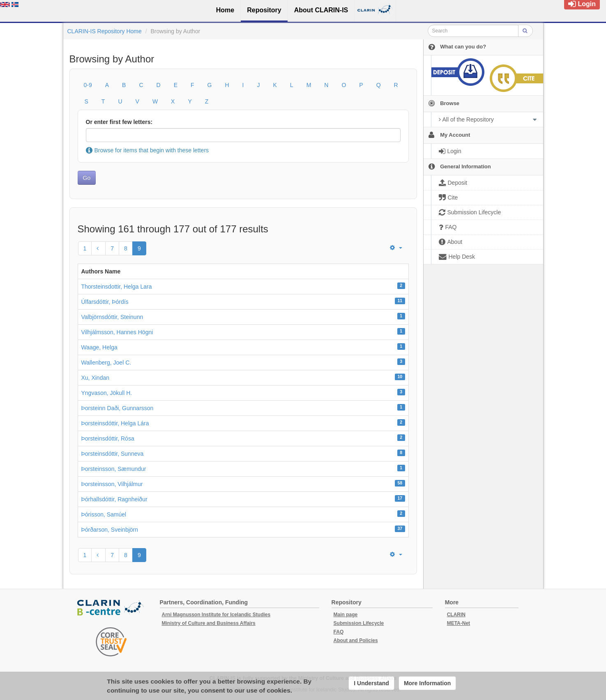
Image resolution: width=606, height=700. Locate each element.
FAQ (339, 632)
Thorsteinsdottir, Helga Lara (117, 287)
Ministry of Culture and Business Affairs (209, 623)
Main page (346, 615)
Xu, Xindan (96, 378)
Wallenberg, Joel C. (106, 363)
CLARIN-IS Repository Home (105, 31)
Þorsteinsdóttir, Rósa (108, 438)
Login (582, 4)
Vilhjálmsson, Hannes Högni (117, 332)
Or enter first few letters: (119, 122)
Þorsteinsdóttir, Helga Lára (115, 423)
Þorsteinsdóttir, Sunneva (113, 454)
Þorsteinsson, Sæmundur (114, 469)
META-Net (459, 623)
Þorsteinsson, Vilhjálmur (112, 484)
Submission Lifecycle (359, 623)
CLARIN (456, 615)
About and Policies (356, 640)
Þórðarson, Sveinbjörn (110, 530)
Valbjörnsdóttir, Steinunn (112, 317)
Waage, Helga (99, 347)
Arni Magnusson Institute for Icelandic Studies (216, 615)
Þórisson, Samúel (104, 514)
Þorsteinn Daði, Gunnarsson (118, 408)
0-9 (88, 85)
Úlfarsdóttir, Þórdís (105, 302)
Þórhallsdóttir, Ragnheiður (114, 499)
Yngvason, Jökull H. (107, 393)
